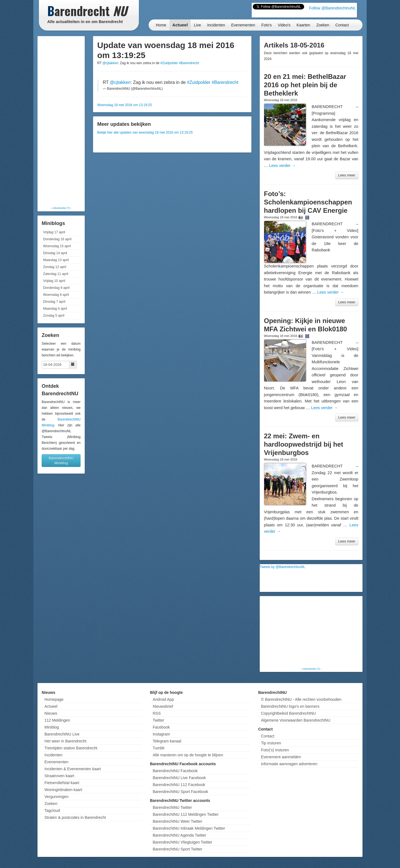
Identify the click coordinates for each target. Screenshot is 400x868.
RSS (157, 713)
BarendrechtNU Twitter (172, 807)
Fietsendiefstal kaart (62, 783)
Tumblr (159, 748)
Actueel (180, 25)
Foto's (267, 25)
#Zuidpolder (169, 63)
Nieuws (51, 713)
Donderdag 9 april (56, 288)
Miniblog (52, 727)
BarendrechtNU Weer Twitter (177, 821)
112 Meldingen (57, 720)
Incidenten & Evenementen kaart (73, 769)
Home (161, 25)
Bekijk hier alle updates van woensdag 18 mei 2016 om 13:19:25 (145, 132)
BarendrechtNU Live (62, 734)
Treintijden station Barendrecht (71, 748)
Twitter (158, 720)
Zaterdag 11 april (56, 274)
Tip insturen (271, 743)
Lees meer (347, 175)
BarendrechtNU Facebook (175, 771)
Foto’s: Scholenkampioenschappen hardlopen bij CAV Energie (308, 202)
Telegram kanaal (167, 741)
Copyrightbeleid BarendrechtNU (288, 713)
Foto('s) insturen (275, 750)
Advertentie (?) (61, 208)
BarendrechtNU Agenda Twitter (180, 835)
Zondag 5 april (54, 316)
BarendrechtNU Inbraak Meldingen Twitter (189, 828)
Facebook (161, 727)
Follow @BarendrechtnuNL (332, 8)
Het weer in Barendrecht (65, 741)
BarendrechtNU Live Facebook (179, 778)
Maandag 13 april (56, 260)
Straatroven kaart (59, 776)
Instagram (161, 734)
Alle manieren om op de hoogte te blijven (188, 755)
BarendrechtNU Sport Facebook (180, 792)
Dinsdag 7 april (54, 302)
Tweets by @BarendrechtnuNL (282, 567)
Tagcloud (52, 811)
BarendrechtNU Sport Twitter (178, 849)
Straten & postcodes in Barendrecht (75, 817)
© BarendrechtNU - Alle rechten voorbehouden (301, 699)
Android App (163, 699)
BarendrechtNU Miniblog (61, 460)
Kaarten (303, 25)
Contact (342, 25)
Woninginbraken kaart (63, 790)
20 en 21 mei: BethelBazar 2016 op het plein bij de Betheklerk (305, 85)
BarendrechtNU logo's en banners (290, 706)
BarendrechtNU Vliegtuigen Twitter (183, 842)
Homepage (54, 699)
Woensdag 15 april (57, 246)
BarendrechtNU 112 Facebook (179, 785)
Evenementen (243, 25)
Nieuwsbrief (163, 706)
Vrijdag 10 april (54, 281)
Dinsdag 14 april (55, 253)
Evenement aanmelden (281, 757)
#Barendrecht (189, 63)
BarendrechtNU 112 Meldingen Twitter (186, 814)
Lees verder (282, 166)
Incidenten (216, 25)
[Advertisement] (61, 121)
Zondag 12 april (55, 267)
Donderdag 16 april (57, 239)
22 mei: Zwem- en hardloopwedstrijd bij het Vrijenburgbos (303, 444)
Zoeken (323, 25)
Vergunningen (56, 797)
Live (197, 25)
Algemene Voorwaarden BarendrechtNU (296, 720)
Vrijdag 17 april (54, 232)
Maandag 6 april (55, 309)
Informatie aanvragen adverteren (289, 764)
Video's (284, 25)
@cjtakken (110, 63)
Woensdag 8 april (56, 295)
